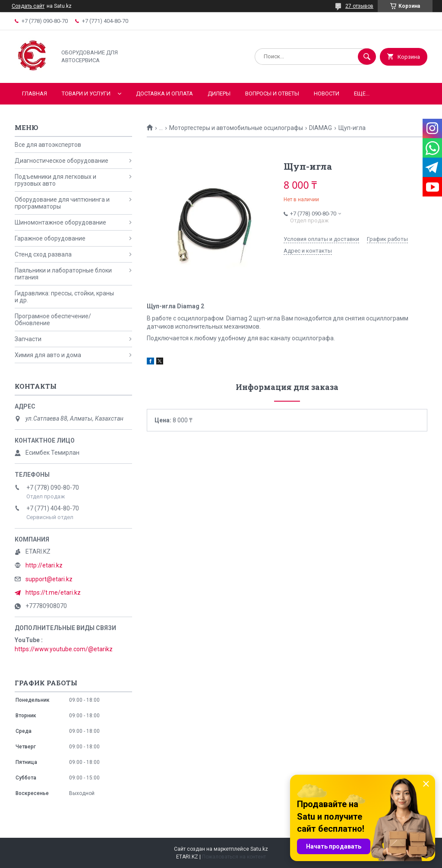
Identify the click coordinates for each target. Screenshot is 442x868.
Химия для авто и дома (48, 355)
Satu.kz (259, 849)
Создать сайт (28, 6)
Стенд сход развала (43, 254)
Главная (35, 93)
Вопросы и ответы (272, 93)
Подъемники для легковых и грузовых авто (55, 180)
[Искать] (367, 57)
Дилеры (219, 93)
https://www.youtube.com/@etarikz (64, 649)
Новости (327, 93)
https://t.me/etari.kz (53, 592)
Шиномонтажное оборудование (60, 222)
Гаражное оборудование (50, 238)
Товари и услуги (86, 93)
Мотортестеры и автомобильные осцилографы (236, 128)
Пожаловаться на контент (234, 857)
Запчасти (28, 339)
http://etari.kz (44, 565)
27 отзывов (359, 6)
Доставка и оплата (164, 93)
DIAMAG (320, 128)
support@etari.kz (49, 579)
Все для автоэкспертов (48, 145)
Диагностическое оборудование (62, 161)
